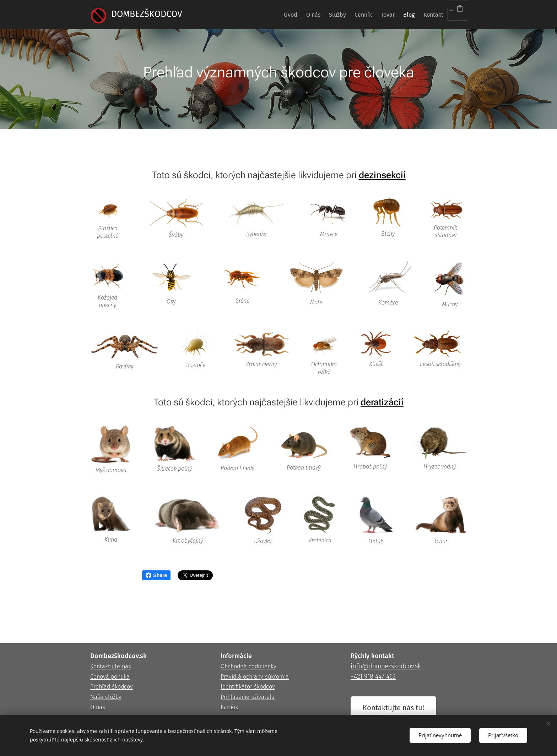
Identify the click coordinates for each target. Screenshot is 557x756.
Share (156, 575)
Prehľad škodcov (112, 687)
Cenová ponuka (110, 677)
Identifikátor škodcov (248, 687)
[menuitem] (249, 15)
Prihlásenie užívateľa (248, 697)
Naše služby (106, 697)
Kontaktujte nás (111, 666)
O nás (98, 707)
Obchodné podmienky (248, 666)
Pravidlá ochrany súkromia (255, 677)
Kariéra (230, 707)
